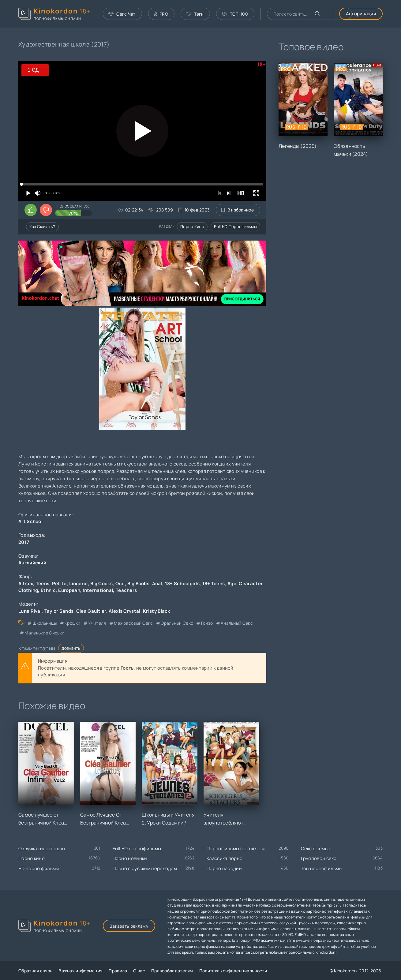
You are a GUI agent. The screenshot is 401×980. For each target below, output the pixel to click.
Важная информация (81, 971)
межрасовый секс (133, 623)
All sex (26, 584)
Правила (118, 971)
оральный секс (177, 623)
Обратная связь (35, 971)
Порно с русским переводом (145, 868)
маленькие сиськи (44, 633)
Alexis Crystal (124, 611)
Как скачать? (42, 226)
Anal (157, 584)
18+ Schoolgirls (182, 584)
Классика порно (225, 858)
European (69, 590)
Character (251, 584)
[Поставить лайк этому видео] (31, 210)
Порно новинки (130, 858)
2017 (24, 542)
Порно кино (192, 226)
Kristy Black (157, 611)
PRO (161, 14)
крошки (73, 623)
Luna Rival (30, 611)
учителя (97, 623)
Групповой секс (319, 858)
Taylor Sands (59, 611)
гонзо (207, 623)
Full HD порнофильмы (235, 226)
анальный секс (237, 623)
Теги (195, 14)
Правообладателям (172, 971)
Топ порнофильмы (322, 868)
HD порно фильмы (39, 868)
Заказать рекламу (129, 926)
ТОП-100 (235, 14)
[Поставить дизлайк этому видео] (46, 210)
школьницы (45, 623)
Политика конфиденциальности (233, 971)
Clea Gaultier (91, 611)
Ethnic (48, 590)
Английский (32, 563)
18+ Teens (214, 584)
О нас (139, 971)
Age (232, 584)
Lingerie (78, 584)
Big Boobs (138, 584)
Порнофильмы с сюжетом (236, 849)
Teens (43, 584)
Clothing (28, 590)
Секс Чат (122, 14)
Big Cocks (101, 584)
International (98, 590)
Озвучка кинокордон (42, 849)
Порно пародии (224, 868)
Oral (120, 584)
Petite (59, 584)
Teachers (126, 590)
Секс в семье (316, 849)
